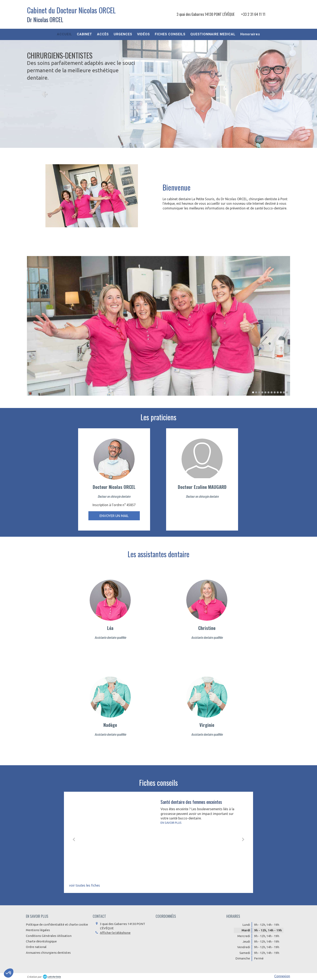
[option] (158, 94)
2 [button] (256, 392)
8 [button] (275, 392)
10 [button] (281, 392)
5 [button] (265, 392)
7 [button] (272, 392)
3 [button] (259, 392)
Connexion (282, 976)
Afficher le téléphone (115, 933)
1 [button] (253, 392)
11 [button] (284, 392)
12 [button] (287, 392)
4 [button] (262, 392)
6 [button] (268, 392)
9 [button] (278, 392)
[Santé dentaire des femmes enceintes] (117, 838)
